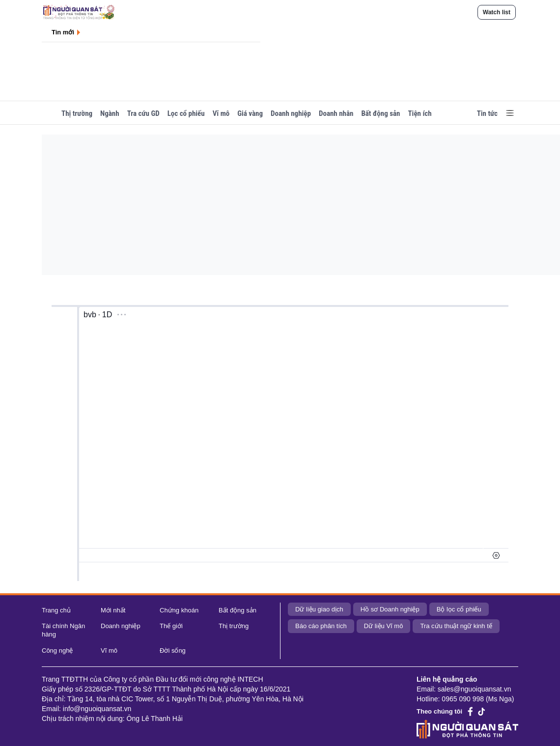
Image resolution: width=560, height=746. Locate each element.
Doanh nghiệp (291, 113)
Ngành (110, 113)
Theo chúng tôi (439, 711)
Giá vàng (250, 113)
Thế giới (171, 626)
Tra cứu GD (143, 113)
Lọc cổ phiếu (186, 113)
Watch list (497, 12)
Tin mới (63, 32)
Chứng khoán (179, 610)
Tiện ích (420, 113)
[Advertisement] (290, 203)
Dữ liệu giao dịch (319, 609)
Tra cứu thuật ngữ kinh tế (456, 626)
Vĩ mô (221, 113)
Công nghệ (57, 650)
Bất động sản (380, 113)
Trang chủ (56, 610)
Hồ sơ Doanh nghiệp (390, 609)
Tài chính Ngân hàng (63, 630)
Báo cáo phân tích (321, 626)
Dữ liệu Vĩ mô (384, 626)
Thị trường (77, 113)
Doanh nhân (336, 113)
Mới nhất (113, 610)
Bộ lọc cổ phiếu (459, 609)
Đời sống (173, 650)
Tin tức (487, 113)
